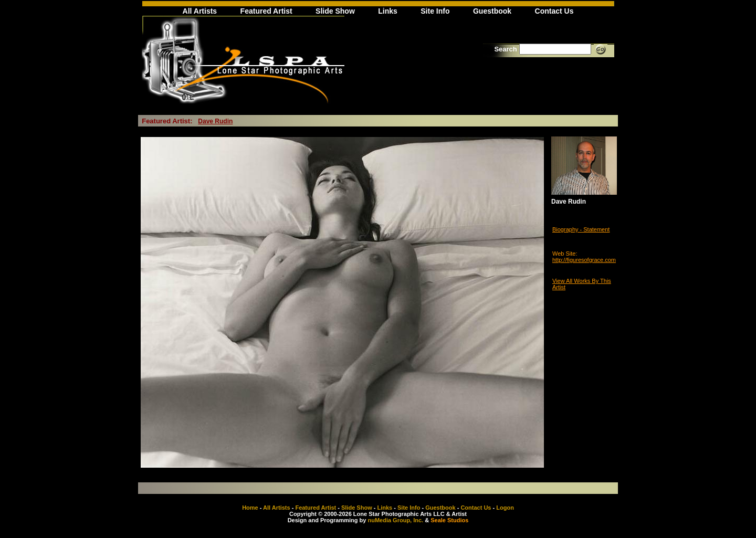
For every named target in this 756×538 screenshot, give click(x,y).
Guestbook (492, 11)
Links (388, 11)
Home (250, 508)
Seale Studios (449, 520)
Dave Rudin (215, 121)
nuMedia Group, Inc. (395, 520)
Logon (505, 508)
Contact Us (554, 11)
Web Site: (565, 254)
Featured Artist (266, 11)
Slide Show (335, 11)
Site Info (435, 11)
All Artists (200, 11)
